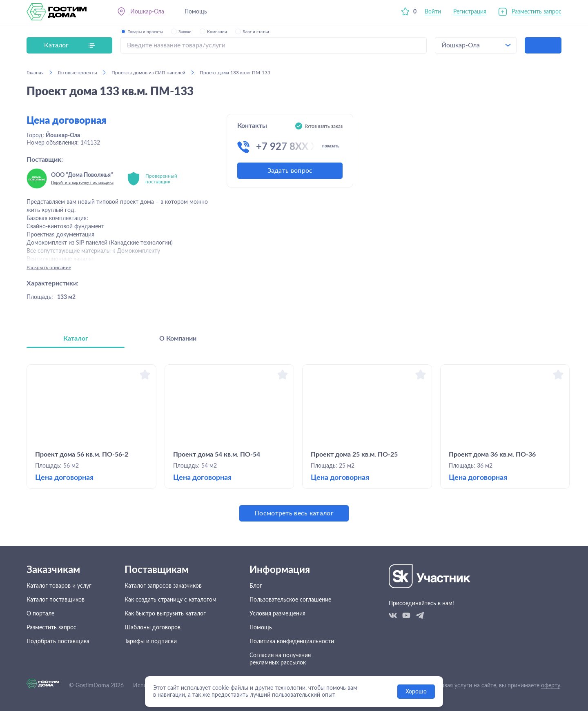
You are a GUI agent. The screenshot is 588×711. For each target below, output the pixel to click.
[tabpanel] (294, 443)
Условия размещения (277, 614)
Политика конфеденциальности (292, 642)
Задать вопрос (290, 171)
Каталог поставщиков (56, 600)
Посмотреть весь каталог (294, 513)
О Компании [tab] (178, 339)
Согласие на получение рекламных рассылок (280, 659)
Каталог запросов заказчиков (163, 586)
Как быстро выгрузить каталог (165, 614)
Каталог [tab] (76, 339)
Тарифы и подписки (151, 642)
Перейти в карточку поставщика (82, 183)
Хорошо (416, 692)
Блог (256, 586)
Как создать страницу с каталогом (170, 600)
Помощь (196, 12)
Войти (433, 12)
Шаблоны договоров (153, 628)
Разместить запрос (537, 12)
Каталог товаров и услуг (59, 586)
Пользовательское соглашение (290, 600)
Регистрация (470, 12)
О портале (40, 614)
